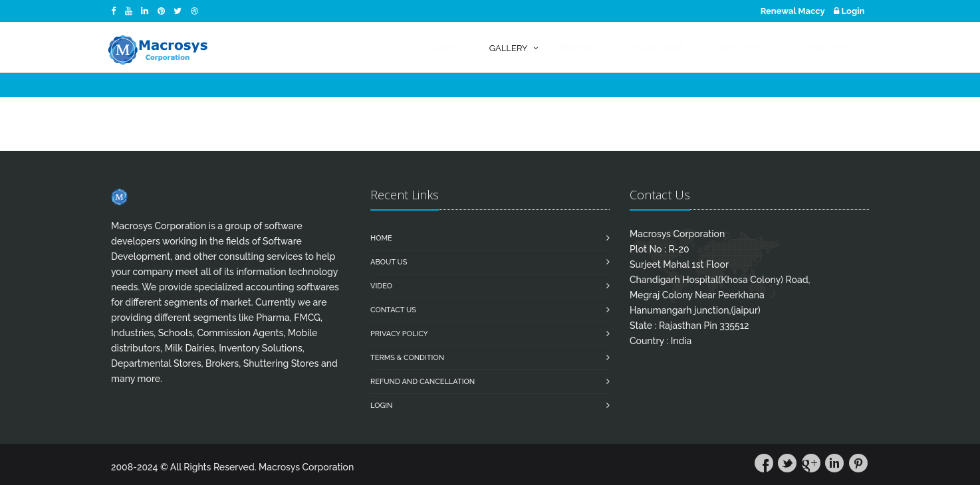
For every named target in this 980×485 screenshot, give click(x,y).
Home (381, 238)
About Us (389, 262)
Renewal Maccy (793, 11)
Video (381, 286)
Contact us (393, 310)
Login (849, 11)
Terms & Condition (407, 358)
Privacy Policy (399, 334)
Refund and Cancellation (423, 382)
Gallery (509, 48)
